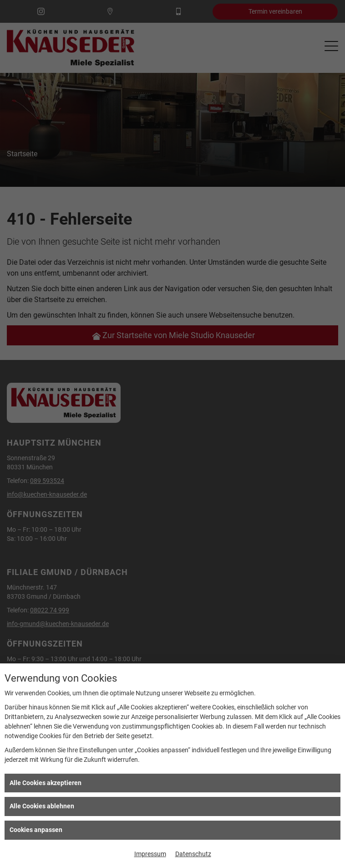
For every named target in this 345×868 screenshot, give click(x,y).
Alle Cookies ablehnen (42, 806)
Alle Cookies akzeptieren (46, 783)
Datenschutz (193, 854)
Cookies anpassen (36, 830)
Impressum (150, 854)
